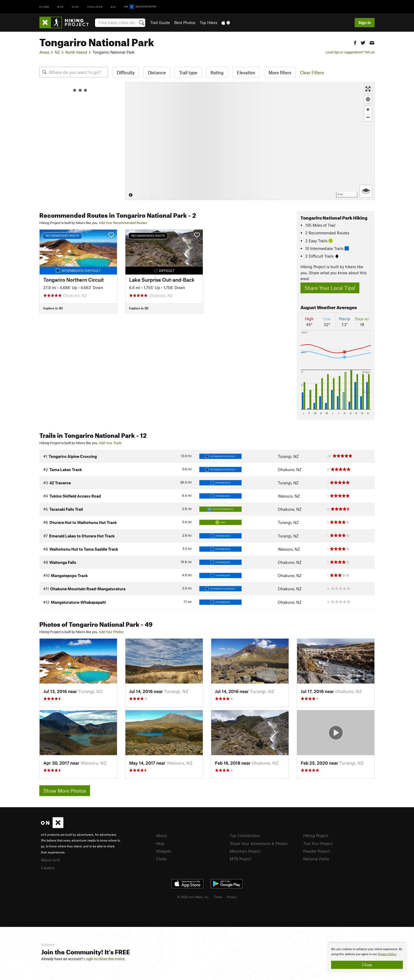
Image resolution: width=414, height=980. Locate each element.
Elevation (246, 72)
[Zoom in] (368, 110)
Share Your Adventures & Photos (259, 843)
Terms (218, 897)
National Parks (316, 859)
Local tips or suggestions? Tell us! (350, 52)
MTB (61, 6)
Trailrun (95, 6)
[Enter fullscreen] (368, 89)
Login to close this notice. (105, 959)
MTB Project (241, 859)
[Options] (366, 191)
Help (160, 843)
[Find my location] (368, 99)
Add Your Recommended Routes (123, 223)
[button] (355, 42)
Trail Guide (160, 22)
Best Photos (185, 22)
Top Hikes (208, 22)
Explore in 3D (53, 308)
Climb (44, 6)
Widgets (164, 851)
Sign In (365, 22)
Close (367, 965)
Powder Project (316, 851)
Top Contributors (245, 835)
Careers (48, 868)
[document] (367, 958)
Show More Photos (65, 791)
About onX (50, 860)
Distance (157, 72)
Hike (76, 6)
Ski (113, 6)
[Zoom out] (368, 117)
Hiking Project (316, 835)
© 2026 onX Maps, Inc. (193, 897)
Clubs (161, 859)
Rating (217, 72)
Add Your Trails (110, 443)
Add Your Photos (111, 632)
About (161, 835)
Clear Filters (312, 72)
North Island (76, 52)
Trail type (188, 72)
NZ (57, 52)
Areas (44, 52)
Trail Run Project (318, 843)
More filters (280, 72)
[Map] (250, 141)
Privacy (232, 897)
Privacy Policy (387, 954)
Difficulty (126, 72)
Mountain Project (245, 851)
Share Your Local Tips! (330, 288)
